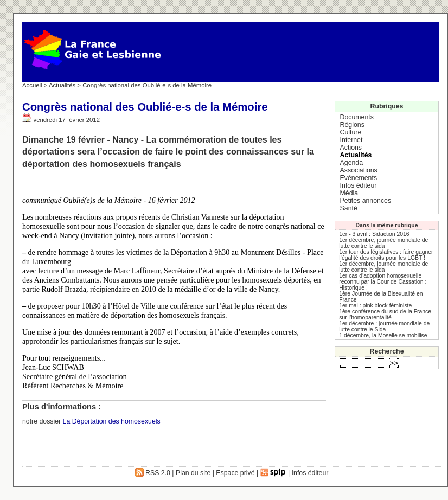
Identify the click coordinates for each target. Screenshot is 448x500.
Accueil (32, 85)
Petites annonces (366, 201)
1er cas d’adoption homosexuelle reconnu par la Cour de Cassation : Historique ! (383, 282)
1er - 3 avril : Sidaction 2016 (374, 234)
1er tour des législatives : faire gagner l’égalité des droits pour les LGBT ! (386, 255)
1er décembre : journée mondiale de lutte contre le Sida (384, 326)
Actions (351, 148)
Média (349, 193)
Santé (349, 208)
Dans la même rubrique (387, 225)
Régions (352, 125)
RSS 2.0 (153, 473)
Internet (351, 140)
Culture (351, 132)
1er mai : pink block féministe (375, 306)
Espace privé (235, 473)
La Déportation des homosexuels (112, 421)
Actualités (62, 85)
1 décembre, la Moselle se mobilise (383, 335)
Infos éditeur (359, 185)
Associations (359, 170)
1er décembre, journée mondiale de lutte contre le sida (383, 243)
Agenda (351, 163)
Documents (357, 117)
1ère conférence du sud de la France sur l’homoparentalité (385, 315)
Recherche (387, 351)
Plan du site (193, 473)
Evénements (359, 178)
